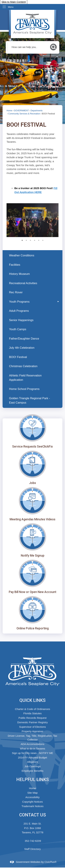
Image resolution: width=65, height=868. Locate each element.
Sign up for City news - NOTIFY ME (32, 753)
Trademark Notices (32, 806)
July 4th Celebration (22, 348)
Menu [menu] (11, 7)
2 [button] (26, 240)
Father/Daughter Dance (24, 339)
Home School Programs (24, 389)
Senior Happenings (21, 320)
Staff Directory (32, 849)
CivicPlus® (50, 862)
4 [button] (35, 240)
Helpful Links (33, 779)
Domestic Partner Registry (32, 722)
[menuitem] (32, 255)
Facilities (15, 265)
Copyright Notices (32, 802)
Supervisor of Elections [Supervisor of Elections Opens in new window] (32, 727)
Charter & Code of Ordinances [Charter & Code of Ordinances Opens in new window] (32, 709)
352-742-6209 (33, 841)
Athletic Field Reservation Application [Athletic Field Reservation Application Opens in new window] (25, 378)
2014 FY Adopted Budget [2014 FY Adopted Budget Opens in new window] (32, 757)
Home (9, 111)
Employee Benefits (33, 771)
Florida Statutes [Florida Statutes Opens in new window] (32, 713)
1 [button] (22, 240)
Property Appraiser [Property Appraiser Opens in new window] (32, 731)
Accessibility (33, 797)
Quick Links (32, 700)
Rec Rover (16, 292)
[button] (53, 47)
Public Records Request (33, 718)
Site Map (32, 793)
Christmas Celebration (23, 366)
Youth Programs (19, 302)
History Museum (20, 274)
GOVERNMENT (21, 111)
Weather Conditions (22, 255)
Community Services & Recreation (24, 114)
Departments (37, 111)
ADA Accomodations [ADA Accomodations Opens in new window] (32, 744)
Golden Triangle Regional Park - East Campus (30, 400)
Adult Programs (19, 311)
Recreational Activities (23, 283)
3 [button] (30, 240)
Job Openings (32, 766)
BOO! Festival (18, 357)
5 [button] (39, 240)
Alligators (32, 762)
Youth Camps (18, 329)
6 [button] (43, 240)
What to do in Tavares (33, 749)
